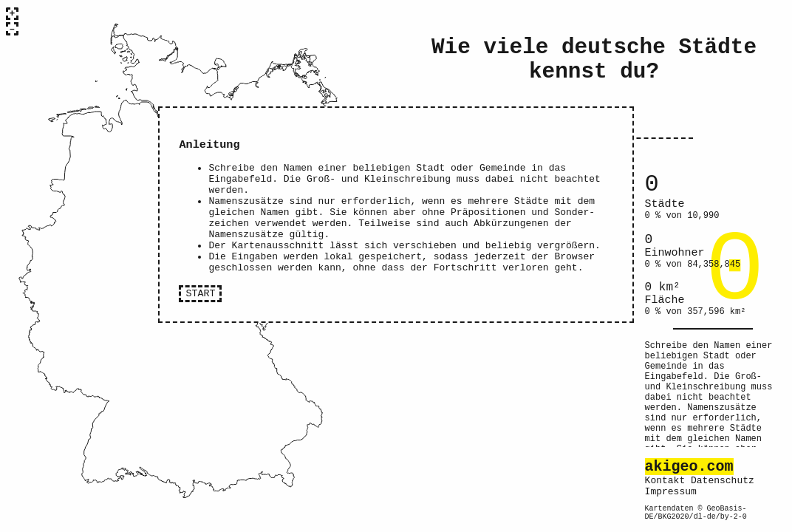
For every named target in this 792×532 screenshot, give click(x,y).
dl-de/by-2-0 (720, 516)
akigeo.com (689, 456)
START (200, 318)
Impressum (671, 486)
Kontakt (665, 473)
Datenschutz (723, 473)
